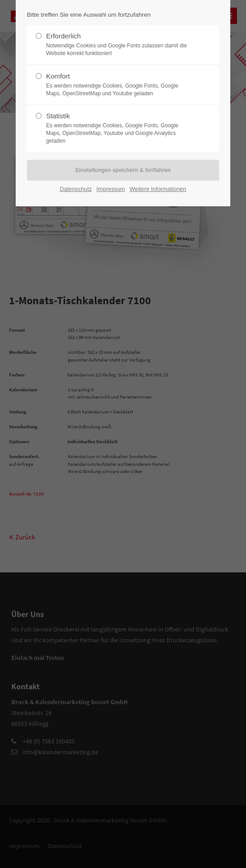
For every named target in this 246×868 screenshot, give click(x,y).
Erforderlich (119, 45)
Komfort (119, 85)
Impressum (111, 189)
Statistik (119, 128)
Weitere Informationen (158, 189)
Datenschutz (76, 189)
